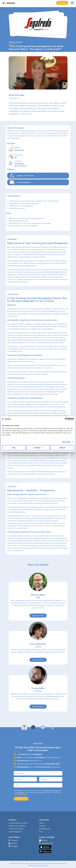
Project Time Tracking (16, 829)
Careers (42, 823)
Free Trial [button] (62, 3)
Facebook (13, 840)
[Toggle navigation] (72, 3)
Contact (43, 840)
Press (41, 832)
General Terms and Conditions (51, 791)
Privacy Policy (20, 792)
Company (42, 826)
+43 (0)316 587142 (46, 843)
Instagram (13, 846)
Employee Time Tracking (17, 826)
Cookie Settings (43, 865)
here (18, 138)
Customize (38, 448)
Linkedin (13, 843)
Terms (46, 863)
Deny (14, 448)
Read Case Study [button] (38, 616)
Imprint (32, 863)
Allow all (62, 448)
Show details (66, 442)
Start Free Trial (21, 799)
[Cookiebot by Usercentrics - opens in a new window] (66, 419)
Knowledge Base (45, 829)
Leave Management (15, 832)
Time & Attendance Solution (18, 823)
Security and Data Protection (58, 863)
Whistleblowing (33, 865)
